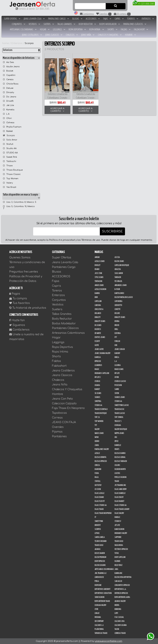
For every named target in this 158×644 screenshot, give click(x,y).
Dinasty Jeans (120, 317)
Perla (97, 581)
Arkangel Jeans (121, 285)
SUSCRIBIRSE (112, 231)
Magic (97, 369)
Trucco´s (118, 421)
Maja (97, 477)
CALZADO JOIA (119, 621)
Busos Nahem (100, 553)
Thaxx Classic (12, 174)
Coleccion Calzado (64, 404)
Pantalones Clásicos (135, 24)
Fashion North (120, 469)
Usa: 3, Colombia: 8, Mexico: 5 (20, 202)
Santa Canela (100, 537)
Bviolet (8, 71)
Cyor (96, 609)
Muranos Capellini (102, 373)
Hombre (130, 35)
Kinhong (118, 609)
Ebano (97, 269)
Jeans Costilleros (32, 35)
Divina (117, 321)
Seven (117, 393)
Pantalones (59, 436)
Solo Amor (10, 140)
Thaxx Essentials (101, 409)
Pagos (15, 294)
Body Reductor (87, 24)
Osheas (9, 123)
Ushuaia (118, 425)
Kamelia (9, 110)
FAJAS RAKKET (119, 501)
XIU (116, 437)
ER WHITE (98, 333)
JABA (116, 569)
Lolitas (117, 473)
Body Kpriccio (100, 561)
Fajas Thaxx (99, 509)
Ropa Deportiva (77, 29)
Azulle (97, 453)
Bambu (97, 293)
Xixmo (97, 441)
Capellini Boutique (122, 265)
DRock (117, 325)
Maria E (117, 517)
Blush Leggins (100, 565)
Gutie (97, 345)
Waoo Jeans (99, 433)
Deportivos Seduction (103, 593)
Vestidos (34, 24)
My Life (117, 373)
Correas (57, 418)
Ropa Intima (97, 29)
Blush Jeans (119, 261)
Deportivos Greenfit (102, 589)
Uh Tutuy (98, 485)
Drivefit (8, 101)
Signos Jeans (120, 397)
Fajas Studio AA (120, 505)
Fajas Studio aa (101, 505)
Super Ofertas (12, 19)
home (6, 43)
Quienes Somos (20, 258)
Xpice (116, 441)
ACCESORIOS (93, 19)
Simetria (98, 401)
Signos (97, 397)
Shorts (112, 29)
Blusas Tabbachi (121, 461)
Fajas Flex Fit (100, 501)
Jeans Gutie (99, 349)
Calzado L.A (99, 625)
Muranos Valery (121, 533)
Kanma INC (118, 573)
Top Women (11, 179)
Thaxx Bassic (119, 409)
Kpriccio (98, 361)
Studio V (118, 521)
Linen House (99, 577)
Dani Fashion (119, 529)
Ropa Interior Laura (122, 597)
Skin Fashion (99, 597)
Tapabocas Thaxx (101, 633)
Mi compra (122, 14)
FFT (116, 337)
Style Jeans (99, 277)
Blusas (77, 19)
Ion (116, 345)
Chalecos (72, 35)
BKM (96, 297)
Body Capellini (120, 557)
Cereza (8, 80)
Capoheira (118, 301)
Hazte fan (17, 320)
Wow (97, 437)
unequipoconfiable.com (109, 641)
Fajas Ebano (99, 497)
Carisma (98, 305)
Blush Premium (100, 557)
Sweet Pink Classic (122, 405)
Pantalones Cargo (59, 19)
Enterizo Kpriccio (121, 593)
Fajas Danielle (120, 493)
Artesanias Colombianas (23, 29)
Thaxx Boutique (13, 170)
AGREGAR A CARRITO (57, 110)
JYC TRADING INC (120, 485)
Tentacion (98, 281)
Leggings (59, 29)
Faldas (126, 29)
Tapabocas (59, 413)
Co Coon (98, 489)
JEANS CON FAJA (64, 422)
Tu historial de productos (28, 308)
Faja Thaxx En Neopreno (68, 408)
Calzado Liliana (121, 625)
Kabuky (117, 353)
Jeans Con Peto (62, 399)
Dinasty (9, 92)
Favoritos (104, 14)
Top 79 (97, 417)
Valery (8, 183)
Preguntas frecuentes (24, 272)
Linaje (97, 613)
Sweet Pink (10, 157)
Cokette (117, 309)
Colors (117, 465)
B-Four (117, 289)
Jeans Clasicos (54, 35)
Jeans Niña (88, 35)
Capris (119, 19)
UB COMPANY (99, 621)
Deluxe (8, 88)
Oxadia (97, 385)
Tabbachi (10, 161)
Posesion (118, 385)
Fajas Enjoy (119, 497)
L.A (6, 114)
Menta (117, 605)
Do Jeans (10, 97)
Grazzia (118, 269)
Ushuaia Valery (100, 605)
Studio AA (10, 148)
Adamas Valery (120, 601)
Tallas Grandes (66, 24)
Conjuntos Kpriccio (122, 585)
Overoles (58, 427)
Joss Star (98, 273)
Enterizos (148, 19)
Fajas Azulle (99, 493)
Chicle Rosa (11, 84)
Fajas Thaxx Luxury (122, 509)
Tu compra (18, 298)
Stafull (8, 144)
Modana (98, 617)
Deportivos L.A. (120, 589)
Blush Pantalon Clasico (124, 297)
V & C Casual (119, 617)
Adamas (98, 549)
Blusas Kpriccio (101, 461)
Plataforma (99, 629)
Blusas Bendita (100, 457)
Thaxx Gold (99, 545)
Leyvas (97, 533)
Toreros (133, 19)
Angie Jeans (99, 285)
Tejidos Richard (101, 541)
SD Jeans (98, 393)
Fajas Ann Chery (121, 489)
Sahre (117, 389)
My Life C (98, 377)
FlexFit (97, 341)
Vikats (117, 449)
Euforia (117, 333)
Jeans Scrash (120, 349)
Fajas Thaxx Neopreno (103, 513)
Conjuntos (19, 24)
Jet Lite (8, 105)
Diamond (98, 469)
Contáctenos (87, 14)
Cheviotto (118, 305)
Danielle (118, 445)
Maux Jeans (119, 369)
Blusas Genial (120, 457)
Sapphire (118, 537)
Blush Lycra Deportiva (123, 577)
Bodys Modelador (110, 24)
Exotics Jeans (100, 337)
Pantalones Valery (102, 449)
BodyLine (98, 585)
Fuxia (97, 473)
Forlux (117, 341)
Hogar (45, 29)
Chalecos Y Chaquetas (110, 35)
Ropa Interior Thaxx (102, 601)
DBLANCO (98, 313)
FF (95, 517)
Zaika (97, 445)
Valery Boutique (121, 429)
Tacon (117, 629)
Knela (117, 357)
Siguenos (17, 325)
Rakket (8, 131)
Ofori (7, 118)
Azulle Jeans (11, 67)
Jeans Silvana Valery (102, 353)
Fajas (107, 19)
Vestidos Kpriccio (121, 549)
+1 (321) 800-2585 (144, 3)
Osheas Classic (120, 381)
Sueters (49, 24)
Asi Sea (8, 62)
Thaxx (8, 166)
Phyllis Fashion (12, 127)
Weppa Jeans (119, 433)
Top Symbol (119, 417)
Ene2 (116, 329)
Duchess (98, 329)
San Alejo (118, 581)
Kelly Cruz (118, 565)
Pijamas (57, 432)
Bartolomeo (119, 293)
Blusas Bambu (120, 453)
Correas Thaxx (120, 633)
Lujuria (117, 365)
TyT (96, 425)
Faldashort (141, 29)
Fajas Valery (119, 513)
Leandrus (98, 365)
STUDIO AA (10, 153)
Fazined (117, 561)
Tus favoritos (20, 303)
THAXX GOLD (119, 541)
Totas (117, 553)
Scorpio (29, 43)
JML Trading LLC (101, 573)
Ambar (97, 257)
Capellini (9, 75)
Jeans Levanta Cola (34, 19)
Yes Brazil (10, 187)
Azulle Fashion (100, 289)
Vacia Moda (119, 545)
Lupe (116, 613)
